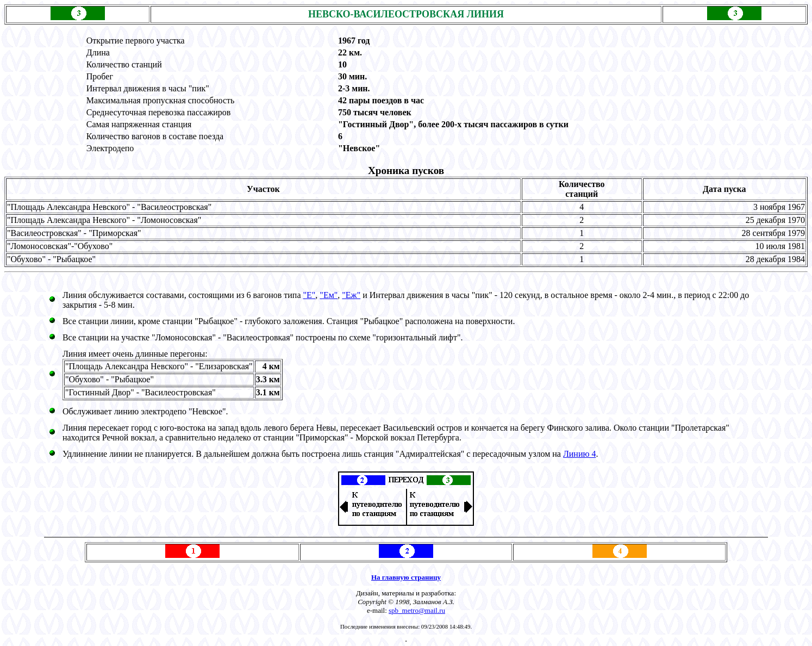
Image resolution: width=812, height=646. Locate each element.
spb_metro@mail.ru (417, 610)
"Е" (310, 295)
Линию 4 (580, 454)
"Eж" (351, 295)
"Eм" (329, 295)
